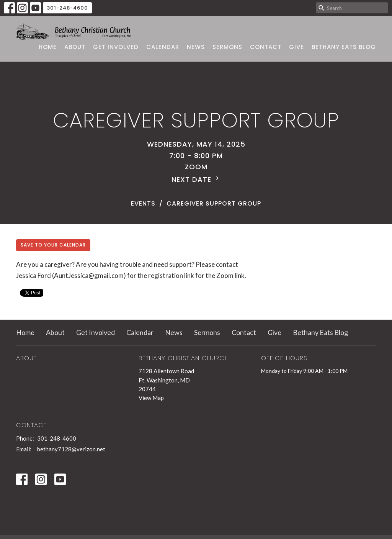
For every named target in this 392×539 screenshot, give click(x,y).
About (75, 47)
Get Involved (116, 47)
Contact (266, 47)
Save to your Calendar (53, 245)
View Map (151, 398)
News (196, 47)
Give (296, 47)
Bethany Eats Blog (344, 47)
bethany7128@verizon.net (71, 449)
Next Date (196, 179)
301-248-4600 (67, 8)
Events (143, 203)
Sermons (227, 47)
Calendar (163, 47)
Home (48, 47)
